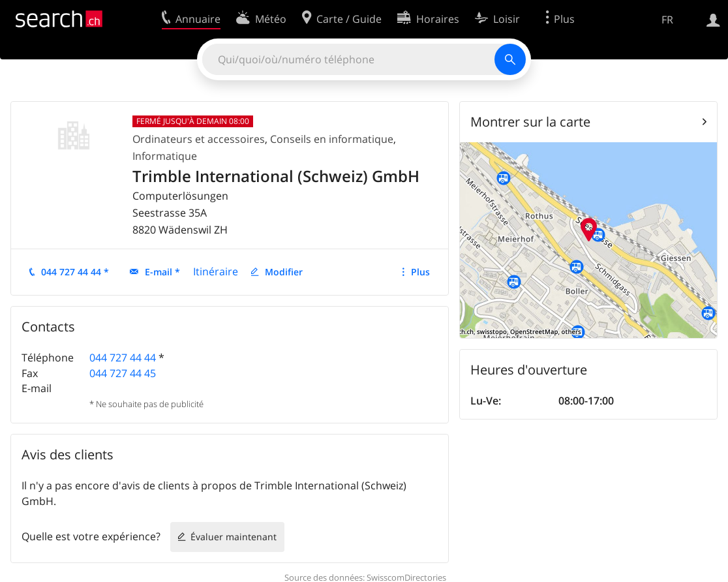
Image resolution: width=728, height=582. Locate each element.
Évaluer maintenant (234, 537)
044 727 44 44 (123, 358)
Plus (420, 272)
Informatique (165, 156)
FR (667, 20)
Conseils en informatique (332, 139)
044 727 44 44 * (75, 272)
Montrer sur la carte (530, 122)
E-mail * (162, 272)
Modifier (284, 272)
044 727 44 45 (123, 373)
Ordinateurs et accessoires (199, 139)
